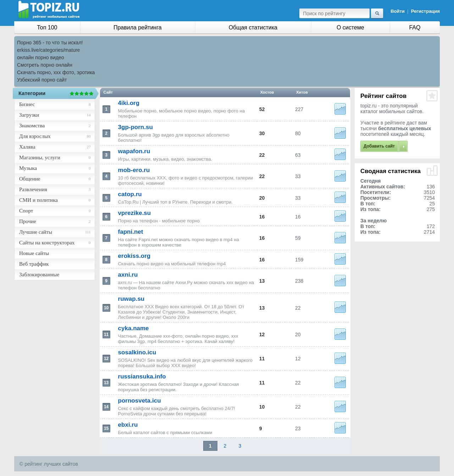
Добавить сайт (379, 146)
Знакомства (32, 126)
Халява (27, 147)
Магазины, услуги (40, 157)
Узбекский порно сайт (42, 80)
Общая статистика (253, 27)
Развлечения (33, 189)
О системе (350, 27)
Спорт (26, 211)
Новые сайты (34, 253)
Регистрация (425, 11)
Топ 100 (47, 27)
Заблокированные (39, 275)
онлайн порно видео (40, 57)
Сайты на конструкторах (47, 243)
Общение (30, 179)
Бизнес (27, 104)
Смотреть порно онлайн (45, 65)
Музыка (28, 168)
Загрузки (29, 115)
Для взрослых (35, 136)
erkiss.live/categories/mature (48, 50)
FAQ (415, 27)
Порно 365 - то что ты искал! (50, 43)
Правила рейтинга (138, 27)
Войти (398, 11)
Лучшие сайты (36, 232)
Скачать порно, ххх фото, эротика (56, 72)
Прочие (28, 221)
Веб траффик (34, 264)
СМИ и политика (38, 200)
